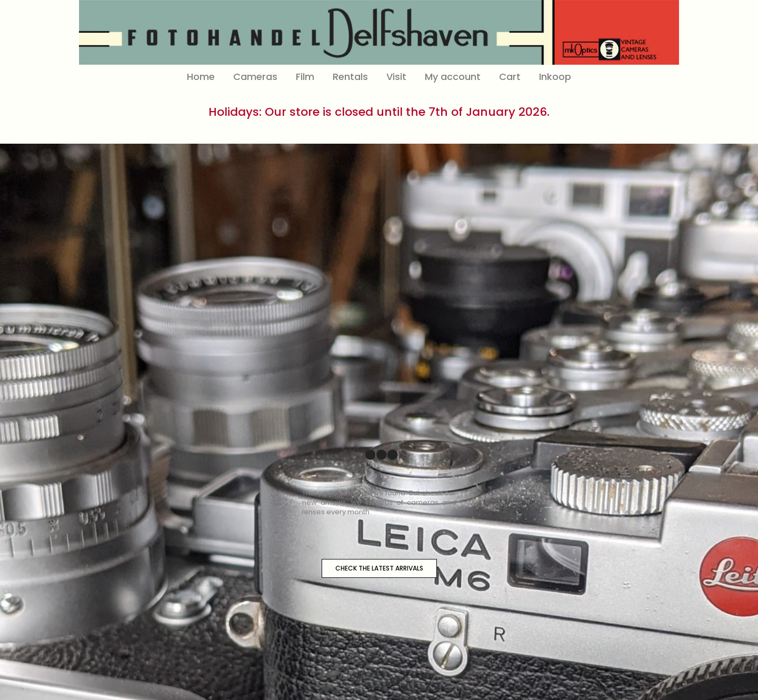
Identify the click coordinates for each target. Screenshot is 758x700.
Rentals (350, 77)
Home (201, 77)
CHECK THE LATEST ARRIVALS (379, 568)
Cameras (255, 77)
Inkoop (555, 77)
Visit (396, 77)
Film (305, 77)
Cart (510, 77)
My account (453, 77)
